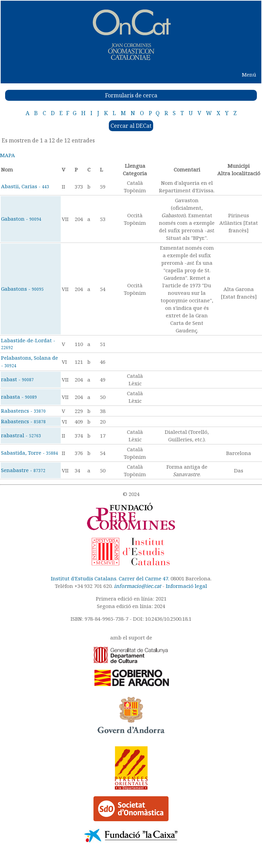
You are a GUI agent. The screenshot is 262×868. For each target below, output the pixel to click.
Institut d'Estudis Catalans (84, 578)
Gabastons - (22, 289)
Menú (249, 74)
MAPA (8, 155)
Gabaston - (21, 219)
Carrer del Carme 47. (144, 578)
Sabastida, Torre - (30, 453)
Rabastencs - (23, 411)
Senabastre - (23, 470)
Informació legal (186, 586)
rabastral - (21, 435)
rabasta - (19, 397)
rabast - (17, 379)
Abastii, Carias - (25, 186)
